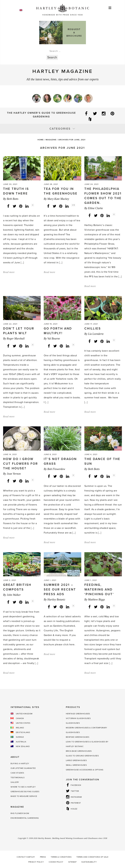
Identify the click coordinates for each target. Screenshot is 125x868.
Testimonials (18, 778)
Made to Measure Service (24, 796)
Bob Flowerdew (56, 469)
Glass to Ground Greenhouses (82, 756)
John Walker (14, 595)
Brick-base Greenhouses (79, 751)
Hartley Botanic (56, 600)
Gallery (15, 782)
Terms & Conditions (61, 857)
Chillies (93, 329)
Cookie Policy (56, 862)
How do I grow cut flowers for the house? (21, 464)
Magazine (51, 140)
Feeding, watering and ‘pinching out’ (99, 590)
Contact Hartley (26, 857)
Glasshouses (73, 723)
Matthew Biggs (96, 600)
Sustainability (89, 862)
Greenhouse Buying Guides (25, 792)
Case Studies (17, 773)
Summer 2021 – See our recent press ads (60, 590)
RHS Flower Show (20, 813)
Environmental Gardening (25, 818)
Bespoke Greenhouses (78, 737)
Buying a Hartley (20, 764)
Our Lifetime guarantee (23, 768)
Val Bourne (54, 339)
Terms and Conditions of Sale (92, 857)
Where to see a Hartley (23, 787)
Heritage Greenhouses (78, 714)
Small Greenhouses (76, 765)
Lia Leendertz (96, 334)
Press (43, 857)
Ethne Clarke (95, 208)
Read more (9, 272)
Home (41, 140)
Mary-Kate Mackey (58, 199)
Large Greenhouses (76, 760)
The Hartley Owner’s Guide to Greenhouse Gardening (41, 115)
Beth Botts (13, 199)
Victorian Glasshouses (78, 718)
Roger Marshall (16, 339)
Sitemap (72, 862)
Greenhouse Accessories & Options (85, 770)
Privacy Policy (36, 862)
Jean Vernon (14, 474)
